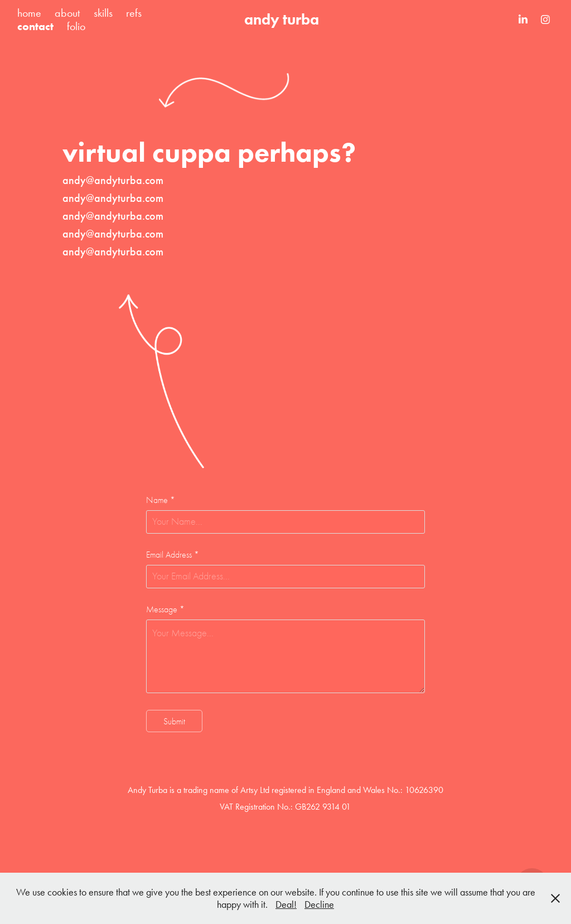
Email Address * (173, 555)
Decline (319, 904)
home (29, 13)
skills (103, 13)
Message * (165, 609)
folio (76, 26)
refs (134, 13)
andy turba (282, 19)
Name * (161, 500)
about (67, 13)
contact (35, 26)
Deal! (286, 904)
